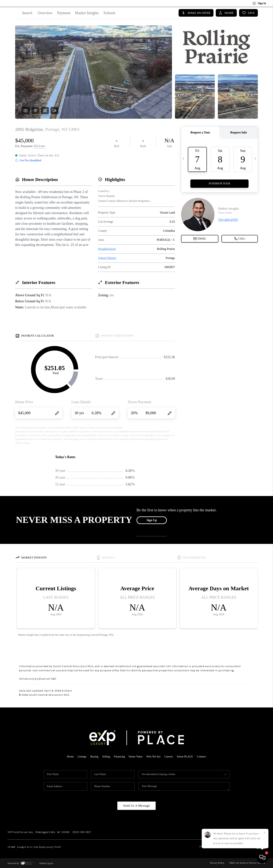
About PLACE (186, 756)
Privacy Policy (217, 863)
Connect (203, 756)
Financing (119, 756)
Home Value (136, 756)
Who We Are (154, 756)
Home (69, 756)
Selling (106, 756)
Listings (81, 756)
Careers (169, 756)
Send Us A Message (136, 806)
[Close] (264, 833)
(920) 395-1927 (82, 832)
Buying (93, 756)
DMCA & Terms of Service (243, 863)
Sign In (259, 3)
